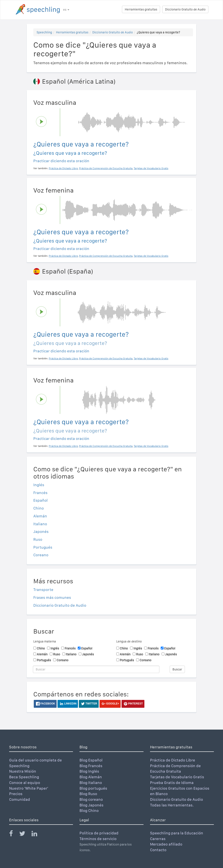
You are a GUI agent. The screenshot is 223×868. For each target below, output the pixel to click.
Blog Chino (89, 810)
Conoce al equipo (25, 783)
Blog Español (91, 760)
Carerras (158, 839)
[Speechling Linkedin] (37, 834)
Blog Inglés (89, 771)
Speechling (44, 32)
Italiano (40, 524)
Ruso (38, 539)
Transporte (43, 590)
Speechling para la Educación (177, 833)
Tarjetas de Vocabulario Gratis (177, 777)
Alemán (40, 516)
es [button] (66, 10)
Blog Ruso (88, 794)
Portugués (43, 547)
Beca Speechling (24, 777)
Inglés (39, 485)
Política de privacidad (99, 833)
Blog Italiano (91, 783)
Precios (16, 794)
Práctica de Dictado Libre (173, 760)
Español (41, 500)
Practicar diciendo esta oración (61, 161)
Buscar (177, 669)
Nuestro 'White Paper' (29, 788)
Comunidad (20, 799)
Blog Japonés (91, 805)
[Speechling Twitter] (25, 834)
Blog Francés (91, 766)
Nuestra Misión (23, 771)
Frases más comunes (52, 597)
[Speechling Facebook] (14, 834)
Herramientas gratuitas (141, 9)
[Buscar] (96, 669)
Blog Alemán (91, 777)
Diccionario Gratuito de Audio (185, 9)
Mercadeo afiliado (166, 844)
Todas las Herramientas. (172, 805)
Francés (40, 493)
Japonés (41, 531)
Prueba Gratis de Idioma (172, 783)
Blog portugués (93, 788)
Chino (39, 508)
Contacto (158, 850)
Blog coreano (91, 799)
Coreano (41, 555)
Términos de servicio (98, 839)
